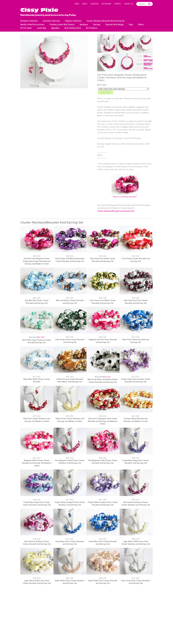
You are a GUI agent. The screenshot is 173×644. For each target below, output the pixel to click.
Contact (118, 4)
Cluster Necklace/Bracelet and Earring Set (106, 21)
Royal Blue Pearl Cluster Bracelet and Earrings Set (103, 543)
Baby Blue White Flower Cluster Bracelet (37, 380)
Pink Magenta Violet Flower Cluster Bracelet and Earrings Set (103, 462)
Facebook (95, 4)
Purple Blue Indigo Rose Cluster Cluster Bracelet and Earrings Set (37, 504)
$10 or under (26, 28)
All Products (92, 28)
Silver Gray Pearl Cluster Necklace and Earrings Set (136, 582)
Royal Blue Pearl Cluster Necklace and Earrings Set (70, 543)
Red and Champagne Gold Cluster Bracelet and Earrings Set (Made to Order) (103, 421)
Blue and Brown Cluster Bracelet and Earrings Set (70, 302)
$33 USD (37, 416)
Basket (129, 4)
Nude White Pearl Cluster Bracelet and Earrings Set (103, 582)
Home (77, 4)
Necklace (84, 24)
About (85, 4)
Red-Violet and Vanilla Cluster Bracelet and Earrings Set (103, 260)
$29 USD (37, 256)
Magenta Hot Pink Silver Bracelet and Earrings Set (103, 341)
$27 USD (136, 337)
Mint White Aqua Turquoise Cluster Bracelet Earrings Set (37, 341)
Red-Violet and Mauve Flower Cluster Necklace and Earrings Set (136, 504)
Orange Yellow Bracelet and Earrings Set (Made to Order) (136, 420)
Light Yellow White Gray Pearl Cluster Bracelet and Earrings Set (37, 582)
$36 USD (70, 458)
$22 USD (136, 416)
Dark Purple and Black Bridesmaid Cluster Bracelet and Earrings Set (70, 260)
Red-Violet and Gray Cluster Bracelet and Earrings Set (136, 302)
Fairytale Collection (51, 21)
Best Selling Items (73, 28)
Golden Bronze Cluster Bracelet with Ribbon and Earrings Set (70, 380)
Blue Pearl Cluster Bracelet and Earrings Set (136, 341)
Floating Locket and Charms (62, 24)
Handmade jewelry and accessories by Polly (48, 15)
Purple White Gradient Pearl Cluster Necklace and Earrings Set (70, 504)
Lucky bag (41, 28)
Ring (131, 24)
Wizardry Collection (29, 21)
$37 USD (70, 500)
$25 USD (103, 256)
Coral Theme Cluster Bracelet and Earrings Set (136, 260)
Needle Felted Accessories (32, 24)
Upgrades (55, 28)
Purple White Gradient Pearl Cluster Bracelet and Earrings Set (103, 504)
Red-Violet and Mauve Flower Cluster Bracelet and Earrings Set (37, 543)
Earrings (97, 24)
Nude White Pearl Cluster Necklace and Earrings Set (70, 582)
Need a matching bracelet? (125, 196)
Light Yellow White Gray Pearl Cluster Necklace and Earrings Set (136, 543)
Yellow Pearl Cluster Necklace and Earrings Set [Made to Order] (70, 420)
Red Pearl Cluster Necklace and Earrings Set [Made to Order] (37, 420)
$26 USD (37, 298)
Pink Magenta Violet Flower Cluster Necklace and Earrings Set (70, 462)
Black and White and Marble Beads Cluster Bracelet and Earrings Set (103, 381)
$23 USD (70, 298)
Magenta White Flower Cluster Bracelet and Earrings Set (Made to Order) (37, 463)
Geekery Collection (73, 21)
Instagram (106, 4)
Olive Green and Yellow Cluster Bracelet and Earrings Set (103, 302)
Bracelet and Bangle (115, 24)
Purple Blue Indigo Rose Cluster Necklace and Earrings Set (136, 462)
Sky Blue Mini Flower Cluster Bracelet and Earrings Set (37, 302)
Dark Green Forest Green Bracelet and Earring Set (70, 341)
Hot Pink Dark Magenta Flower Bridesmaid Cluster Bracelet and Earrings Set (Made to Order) (37, 261)
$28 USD (70, 256)
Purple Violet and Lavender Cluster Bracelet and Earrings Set (136, 380)
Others (141, 24)
